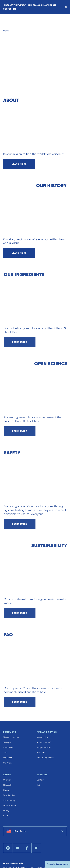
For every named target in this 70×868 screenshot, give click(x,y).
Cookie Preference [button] (58, 864)
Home (6, 31)
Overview (7, 780)
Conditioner (8, 747)
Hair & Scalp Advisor (45, 758)
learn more (19, 164)
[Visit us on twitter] (36, 848)
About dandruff (44, 742)
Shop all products (11, 737)
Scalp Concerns (44, 747)
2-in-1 (6, 753)
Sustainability (9, 795)
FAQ (38, 785)
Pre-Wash (8, 758)
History (6, 790)
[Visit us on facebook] (27, 848)
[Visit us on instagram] (8, 848)
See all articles (43, 737)
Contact (40, 780)
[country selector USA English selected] (35, 831)
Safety (6, 811)
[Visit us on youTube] (17, 848)
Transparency (9, 800)
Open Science (9, 805)
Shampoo (7, 742)
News (5, 816)
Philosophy (8, 785)
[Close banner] (66, 7)
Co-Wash (7, 763)
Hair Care (41, 753)
